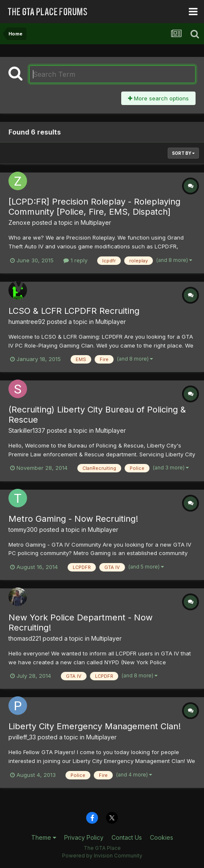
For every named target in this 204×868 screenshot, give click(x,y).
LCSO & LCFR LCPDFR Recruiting (74, 311)
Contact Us (127, 837)
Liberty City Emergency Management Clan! (95, 726)
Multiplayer (96, 222)
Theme (44, 837)
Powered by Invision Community (102, 856)
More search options (158, 98)
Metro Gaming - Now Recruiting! (73, 519)
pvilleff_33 (22, 737)
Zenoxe (19, 222)
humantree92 (27, 322)
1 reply (75, 260)
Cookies (162, 837)
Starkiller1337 (27, 430)
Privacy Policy (84, 837)
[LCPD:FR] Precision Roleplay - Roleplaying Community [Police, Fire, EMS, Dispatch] (94, 207)
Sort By (183, 153)
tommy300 (23, 530)
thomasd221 (25, 638)
